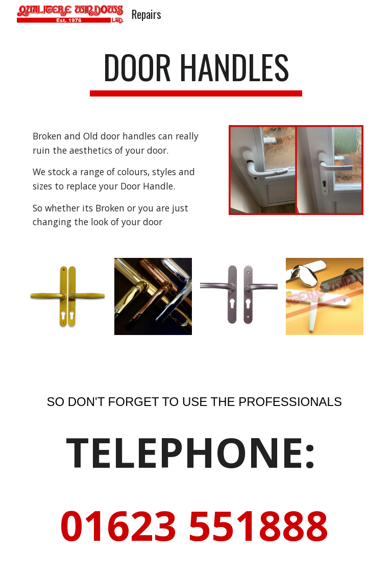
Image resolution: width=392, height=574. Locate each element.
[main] (196, 72)
